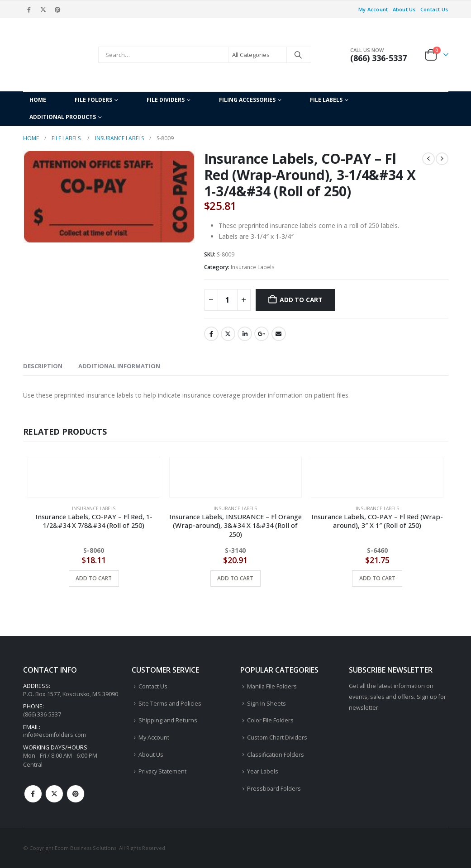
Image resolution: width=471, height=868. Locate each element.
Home (38, 100)
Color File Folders (270, 720)
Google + (262, 334)
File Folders (93, 100)
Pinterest (76, 794)
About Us (404, 9)
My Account (373, 9)
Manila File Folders (272, 686)
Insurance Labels (253, 267)
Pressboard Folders (274, 789)
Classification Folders (276, 755)
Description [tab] (43, 366)
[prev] (428, 159)
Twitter (228, 334)
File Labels (326, 100)
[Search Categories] (257, 55)
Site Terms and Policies (170, 704)
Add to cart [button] (94, 578)
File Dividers (166, 100)
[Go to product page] (94, 472)
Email (279, 334)
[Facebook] (29, 9)
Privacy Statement (162, 771)
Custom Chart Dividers (277, 738)
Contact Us (434, 9)
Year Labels (263, 771)
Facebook (211, 334)
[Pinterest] (57, 9)
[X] (43, 9)
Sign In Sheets (266, 704)
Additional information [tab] (119, 366)
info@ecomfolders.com (55, 735)
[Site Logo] (59, 55)
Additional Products (63, 117)
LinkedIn (245, 334)
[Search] (298, 55)
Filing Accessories (247, 100)
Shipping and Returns (168, 720)
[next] (442, 159)
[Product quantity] (228, 300)
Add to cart (301, 300)
